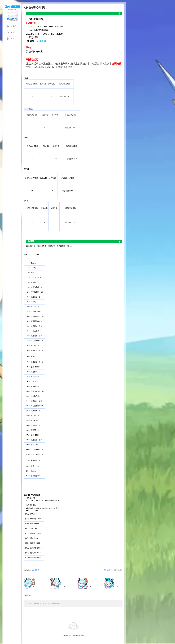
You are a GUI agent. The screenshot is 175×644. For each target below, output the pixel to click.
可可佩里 (41, 41)
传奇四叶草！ (36, 570)
